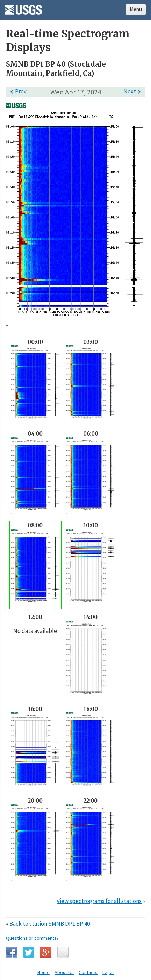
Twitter (29, 952)
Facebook (12, 952)
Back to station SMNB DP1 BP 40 (50, 924)
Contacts (88, 972)
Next (133, 91)
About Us (64, 972)
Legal (108, 972)
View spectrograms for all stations (99, 901)
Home (44, 972)
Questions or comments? (32, 938)
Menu (136, 9)
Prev (17, 91)
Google (46, 952)
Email (63, 952)
